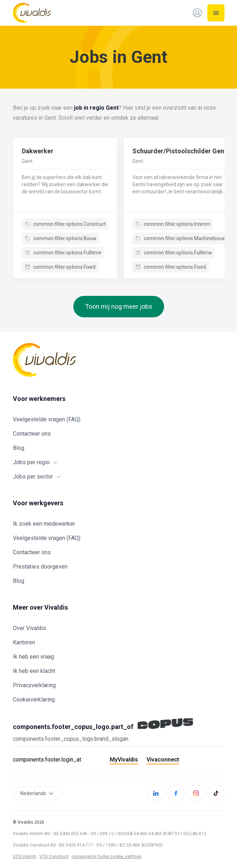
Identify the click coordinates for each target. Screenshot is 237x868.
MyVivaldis (124, 760)
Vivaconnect (163, 760)
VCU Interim (25, 857)
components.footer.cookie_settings (107, 857)
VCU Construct (54, 857)
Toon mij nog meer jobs (119, 306)
